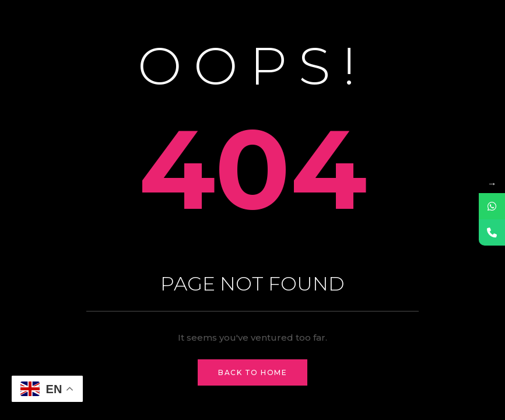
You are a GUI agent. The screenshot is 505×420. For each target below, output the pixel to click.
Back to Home (253, 372)
